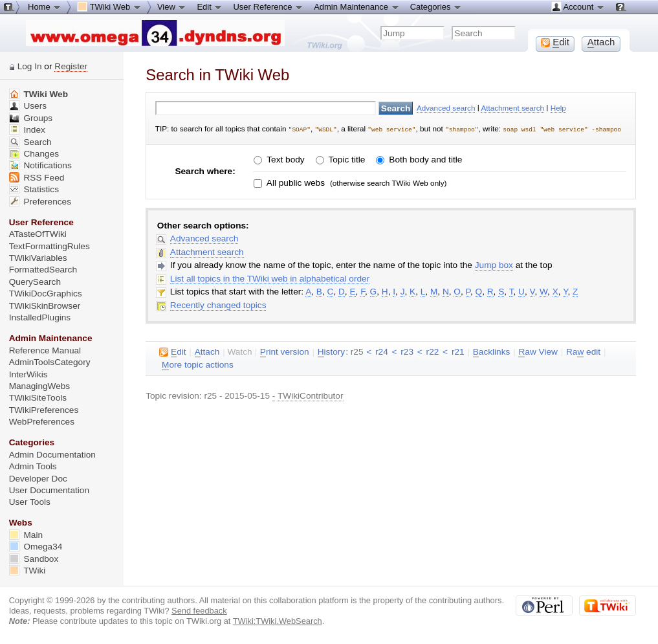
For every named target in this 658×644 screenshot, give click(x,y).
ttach (207, 351)
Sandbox (34, 559)
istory (331, 351)
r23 (407, 351)
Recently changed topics (218, 305)
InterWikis (28, 374)
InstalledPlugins (40, 317)
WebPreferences (42, 422)
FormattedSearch (43, 270)
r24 (382, 351)
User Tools (30, 502)
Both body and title (425, 160)
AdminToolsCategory (50, 362)
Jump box (494, 264)
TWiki (27, 571)
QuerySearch (35, 282)
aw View (538, 351)
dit (172, 351)
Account (578, 6)
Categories (436, 6)
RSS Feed (37, 178)
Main (26, 535)
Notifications (40, 165)
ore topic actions (198, 364)
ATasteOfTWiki (38, 234)
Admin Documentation (52, 455)
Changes (34, 154)
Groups (31, 118)
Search (30, 142)
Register (71, 66)
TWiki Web (38, 94)
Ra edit (583, 351)
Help (558, 108)
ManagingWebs (40, 386)
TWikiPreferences (44, 410)
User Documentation (49, 490)
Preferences (40, 202)
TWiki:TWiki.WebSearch (278, 621)
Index (27, 130)
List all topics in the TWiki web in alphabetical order (270, 278)
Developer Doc (38, 479)
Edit (210, 6)
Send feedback (199, 611)
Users (28, 106)
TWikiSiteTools (38, 398)
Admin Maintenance (357, 6)
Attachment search (512, 108)
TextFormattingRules (49, 246)
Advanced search (446, 108)
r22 (433, 351)
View (172, 6)
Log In (30, 66)
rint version (285, 351)
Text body (285, 160)
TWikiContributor (311, 395)
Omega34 (36, 547)
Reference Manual (45, 350)
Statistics (34, 189)
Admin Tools (33, 466)
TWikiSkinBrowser (45, 306)
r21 (458, 351)
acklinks (492, 351)
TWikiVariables (38, 258)
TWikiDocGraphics (46, 294)
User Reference (268, 6)
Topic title (345, 160)
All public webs (295, 182)
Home (45, 6)
